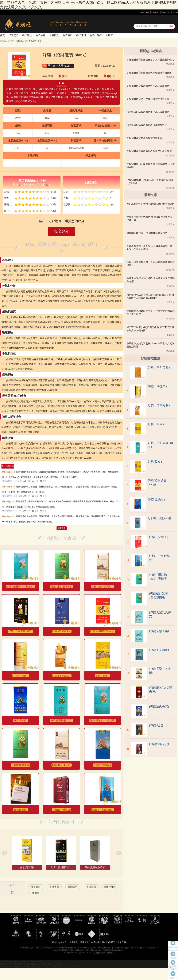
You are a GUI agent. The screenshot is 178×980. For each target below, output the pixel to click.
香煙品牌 (40, 35)
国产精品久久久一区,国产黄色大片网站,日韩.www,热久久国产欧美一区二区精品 (31, 964)
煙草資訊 (13, 35)
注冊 (147, 12)
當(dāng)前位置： (8, 41)
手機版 (156, 12)
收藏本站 (174, 12)
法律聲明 (84, 942)
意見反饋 (122, 942)
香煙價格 (67, 35)
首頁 (2, 35)
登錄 (142, 12)
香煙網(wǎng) (22, 41)
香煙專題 (27, 35)
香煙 (12, 885)
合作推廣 (73, 942)
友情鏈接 (95, 942)
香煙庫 (109, 35)
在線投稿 (166, 12)
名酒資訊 (54, 35)
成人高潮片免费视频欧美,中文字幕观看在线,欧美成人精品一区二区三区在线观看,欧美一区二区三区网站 (41, 967)
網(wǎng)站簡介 (59, 942)
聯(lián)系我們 (109, 942)
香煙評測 (81, 35)
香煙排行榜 (96, 35)
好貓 (40, 41)
